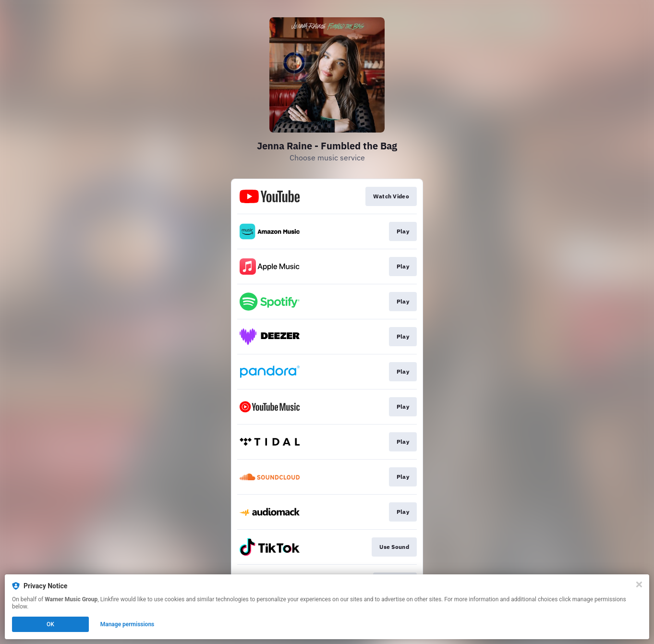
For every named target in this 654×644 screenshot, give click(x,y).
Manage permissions (127, 624)
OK (50, 624)
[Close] (639, 584)
